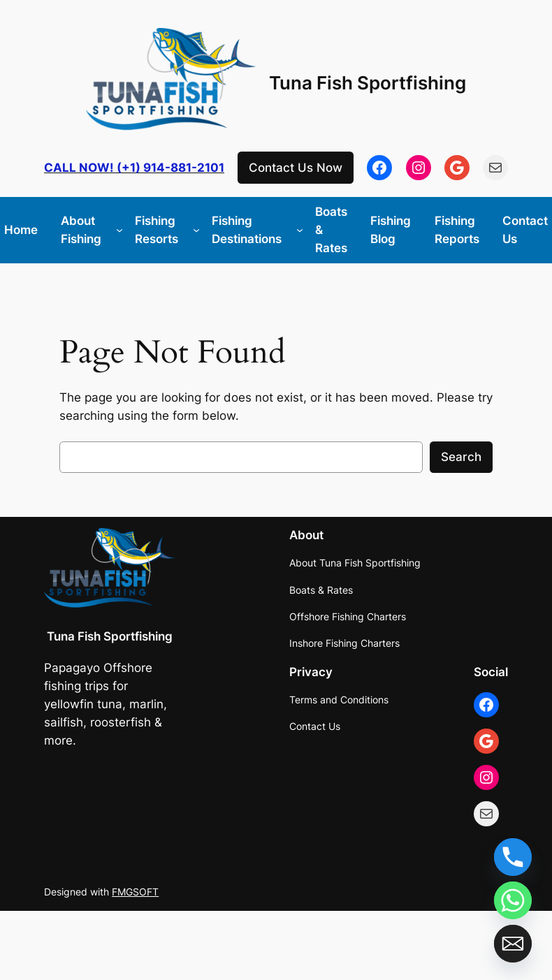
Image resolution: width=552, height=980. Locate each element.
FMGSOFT (135, 892)
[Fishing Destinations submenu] (300, 230)
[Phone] (513, 857)
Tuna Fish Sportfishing (368, 83)
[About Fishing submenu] (119, 230)
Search (461, 457)
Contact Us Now (296, 168)
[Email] (513, 944)
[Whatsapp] (513, 900)
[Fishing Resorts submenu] (196, 230)
